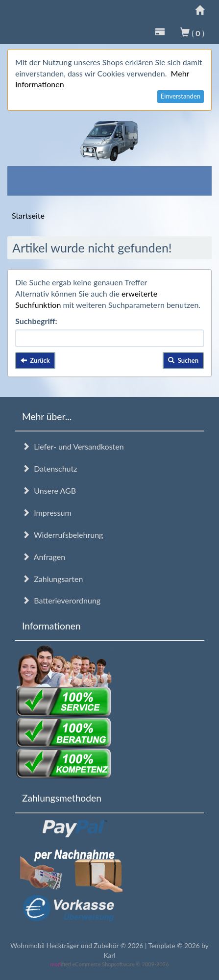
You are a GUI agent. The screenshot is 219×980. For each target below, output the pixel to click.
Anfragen (44, 557)
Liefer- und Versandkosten (73, 446)
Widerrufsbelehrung (62, 535)
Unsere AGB (49, 490)
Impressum (47, 513)
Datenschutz (49, 468)
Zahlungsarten (52, 579)
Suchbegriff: (36, 321)
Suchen (183, 360)
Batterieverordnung (61, 600)
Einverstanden (181, 96)
